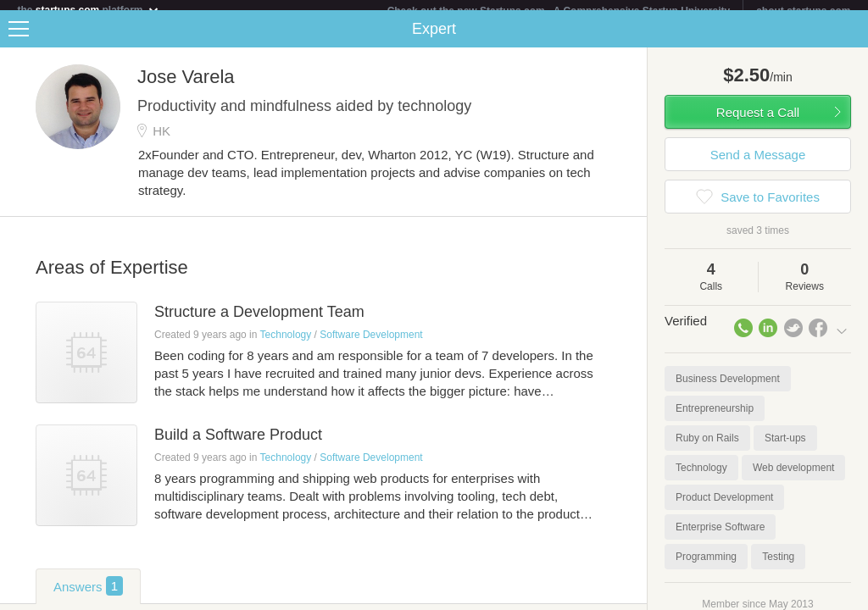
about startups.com (803, 11)
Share (851, 39)
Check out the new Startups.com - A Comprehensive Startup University (559, 11)
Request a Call (758, 122)
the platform (88, 10)
